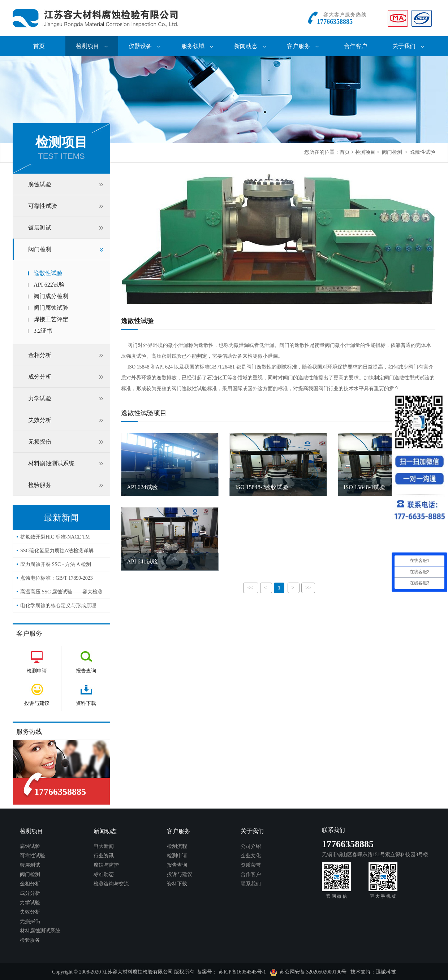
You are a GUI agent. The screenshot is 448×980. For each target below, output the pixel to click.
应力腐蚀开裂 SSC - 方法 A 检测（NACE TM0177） (56, 567)
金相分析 (40, 355)
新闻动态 (250, 46)
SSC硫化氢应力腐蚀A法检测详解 (57, 551)
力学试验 (40, 398)
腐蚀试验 (40, 184)
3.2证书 (43, 331)
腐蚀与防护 (106, 865)
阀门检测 (392, 152)
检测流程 (177, 846)
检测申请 (177, 856)
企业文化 (251, 856)
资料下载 (177, 884)
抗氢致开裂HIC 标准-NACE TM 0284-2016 (55, 539)
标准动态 (104, 874)
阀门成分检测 (51, 296)
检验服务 (40, 485)
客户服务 (303, 46)
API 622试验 (49, 285)
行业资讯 (104, 856)
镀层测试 (40, 228)
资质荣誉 (251, 865)
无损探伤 (40, 442)
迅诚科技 (386, 972)
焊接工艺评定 (51, 319)
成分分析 (40, 377)
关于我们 (408, 46)
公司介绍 (251, 846)
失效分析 (40, 420)
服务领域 (197, 46)
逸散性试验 (423, 152)
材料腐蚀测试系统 (51, 463)
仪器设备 (145, 46)
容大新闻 (104, 846)
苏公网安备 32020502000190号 (308, 972)
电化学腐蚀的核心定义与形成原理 (58, 606)
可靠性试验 (43, 206)
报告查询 (177, 865)
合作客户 (356, 46)
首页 (39, 46)
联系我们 (251, 884)
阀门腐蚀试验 (51, 308)
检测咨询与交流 (111, 884)
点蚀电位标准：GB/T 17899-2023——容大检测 (57, 580)
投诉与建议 (180, 874)
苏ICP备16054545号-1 (242, 972)
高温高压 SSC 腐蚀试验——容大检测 (61, 592)
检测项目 (92, 46)
